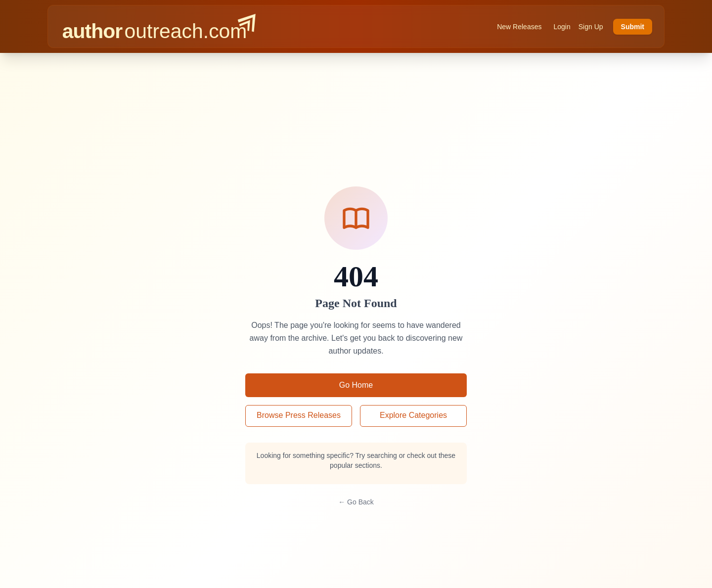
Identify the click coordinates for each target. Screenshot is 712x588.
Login (562, 27)
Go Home (356, 385)
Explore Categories (413, 415)
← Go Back (356, 502)
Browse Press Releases (299, 415)
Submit (633, 27)
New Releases (519, 27)
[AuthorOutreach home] (159, 26)
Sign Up (591, 27)
